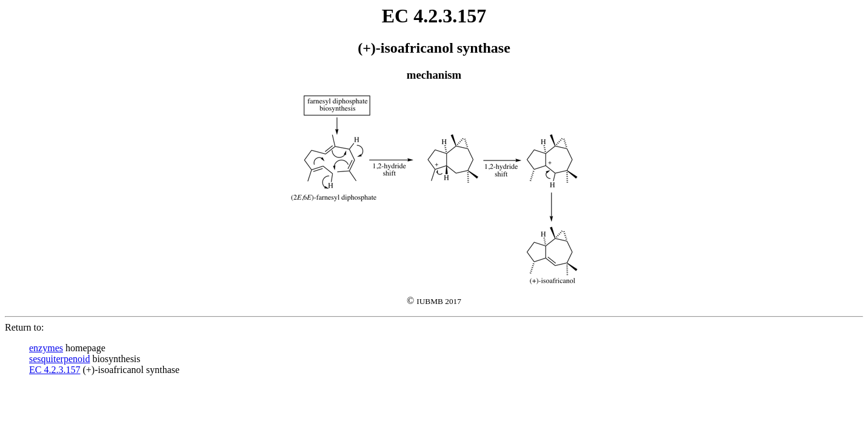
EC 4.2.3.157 (55, 370)
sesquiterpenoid (59, 359)
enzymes (46, 348)
